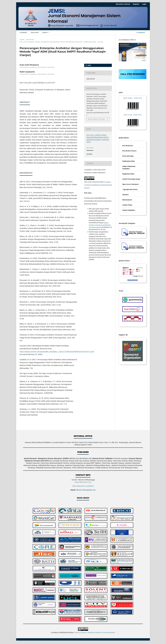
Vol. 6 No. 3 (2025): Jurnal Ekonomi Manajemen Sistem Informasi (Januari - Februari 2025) (58, 42)
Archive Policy (127, 205)
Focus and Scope (128, 156)
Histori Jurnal (127, 200)
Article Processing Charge (131, 179)
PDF (89, 65)
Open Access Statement (130, 184)
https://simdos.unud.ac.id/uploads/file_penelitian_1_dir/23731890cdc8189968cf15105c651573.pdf (57, 351)
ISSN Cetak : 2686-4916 (133, 115)
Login (144, 4)
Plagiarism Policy (128, 174)
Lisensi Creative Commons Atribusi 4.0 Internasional (94, 632)
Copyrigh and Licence (130, 189)
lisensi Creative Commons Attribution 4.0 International (100, 225)
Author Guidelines (129, 210)
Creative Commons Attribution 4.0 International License (98, 185)
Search (141, 32)
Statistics (125, 195)
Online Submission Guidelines (129, 168)
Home (22, 40)
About (45, 32)
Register (136, 4)
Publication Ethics (129, 161)
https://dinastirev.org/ (83, 482)
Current (23, 32)
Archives (35, 32)
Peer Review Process (129, 151)
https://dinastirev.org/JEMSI (83, 486)
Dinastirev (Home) (123, 4)
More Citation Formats (96, 119)
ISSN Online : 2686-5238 (133, 98)
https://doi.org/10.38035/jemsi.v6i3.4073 (39, 83)
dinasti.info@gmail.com (86, 490)
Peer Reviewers (128, 146)
